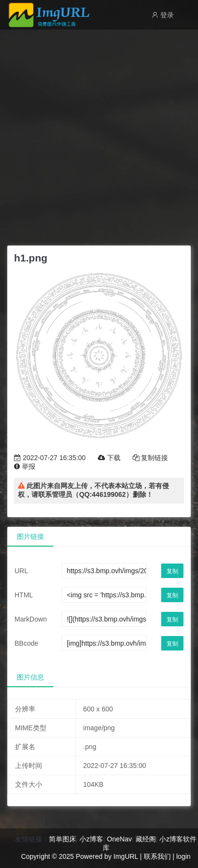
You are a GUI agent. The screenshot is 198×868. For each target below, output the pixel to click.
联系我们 (157, 856)
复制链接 (151, 458)
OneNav (119, 839)
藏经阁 (146, 839)
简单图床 (62, 839)
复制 (172, 571)
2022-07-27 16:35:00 (50, 458)
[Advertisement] (99, 135)
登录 (163, 15)
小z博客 (91, 839)
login (183, 856)
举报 (25, 466)
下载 (109, 458)
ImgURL (126, 856)
